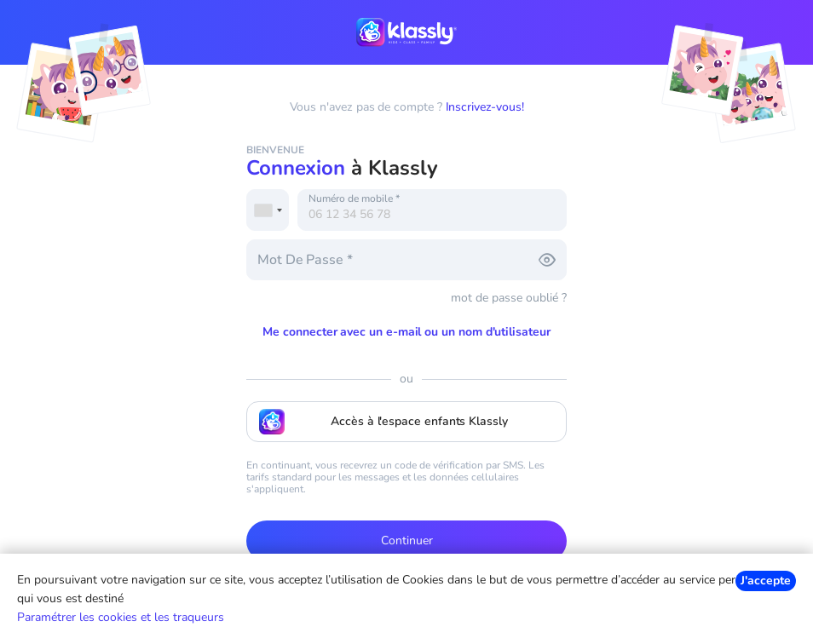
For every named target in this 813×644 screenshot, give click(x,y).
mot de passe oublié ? (509, 298)
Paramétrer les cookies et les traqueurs (121, 617)
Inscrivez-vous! (485, 107)
